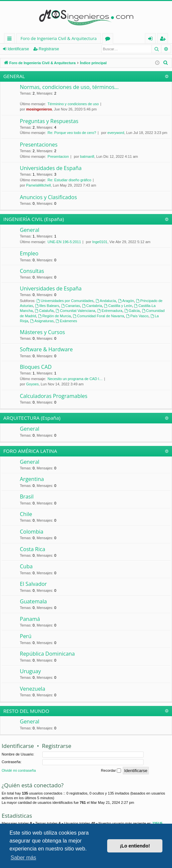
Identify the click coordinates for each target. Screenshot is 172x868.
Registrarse (49, 49)
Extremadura (110, 311)
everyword (116, 133)
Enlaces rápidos (11, 40)
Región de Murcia (54, 316)
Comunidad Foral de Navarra (98, 316)
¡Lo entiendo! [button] (135, 846)
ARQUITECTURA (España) (32, 418)
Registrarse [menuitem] (164, 40)
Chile (26, 514)
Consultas (32, 271)
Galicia (132, 311)
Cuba (26, 566)
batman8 (87, 156)
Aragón (126, 301)
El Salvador (33, 584)
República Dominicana (47, 654)
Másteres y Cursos (42, 332)
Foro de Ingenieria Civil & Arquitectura (59, 38)
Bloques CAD (36, 367)
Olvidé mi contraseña (19, 770)
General (30, 230)
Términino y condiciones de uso (73, 104)
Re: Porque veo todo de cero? (72, 133)
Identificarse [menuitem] (152, 40)
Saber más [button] (23, 858)
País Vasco (137, 316)
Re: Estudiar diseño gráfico (69, 180)
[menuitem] (166, 63)
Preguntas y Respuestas (49, 121)
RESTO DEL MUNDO (26, 711)
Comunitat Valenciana (75, 311)
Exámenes (66, 321)
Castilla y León (118, 306)
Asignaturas (42, 321)
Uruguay (30, 671)
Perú (26, 636)
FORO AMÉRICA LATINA (30, 451)
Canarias (71, 306)
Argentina (32, 479)
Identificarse (18, 49)
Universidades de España (51, 168)
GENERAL (14, 76)
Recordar (111, 771)
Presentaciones (39, 145)
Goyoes (32, 384)
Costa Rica (33, 549)
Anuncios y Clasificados (48, 197)
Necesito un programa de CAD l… (75, 379)
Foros (109, 40)
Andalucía (106, 301)
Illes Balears (47, 306)
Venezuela (33, 689)
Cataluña (44, 311)
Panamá (30, 619)
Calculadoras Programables (54, 396)
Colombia (32, 532)
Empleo (29, 253)
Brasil (27, 497)
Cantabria (92, 306)
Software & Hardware (46, 349)
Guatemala (33, 601)
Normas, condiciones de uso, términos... (69, 87)
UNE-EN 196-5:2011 (64, 242)
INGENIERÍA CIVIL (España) (34, 219)
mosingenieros (39, 109)
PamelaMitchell (39, 185)
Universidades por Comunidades (65, 301)
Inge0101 (100, 242)
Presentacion (58, 156)
